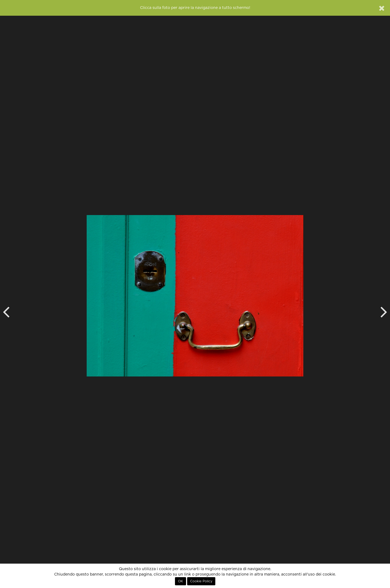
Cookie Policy (201, 581)
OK (181, 581)
